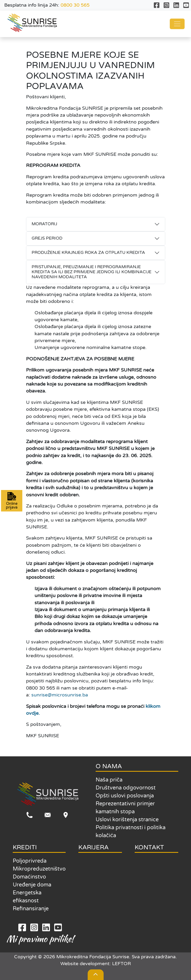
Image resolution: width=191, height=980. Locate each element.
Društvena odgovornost (126, 788)
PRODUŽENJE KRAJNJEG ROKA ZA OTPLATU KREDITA (88, 253)
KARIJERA (94, 847)
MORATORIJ (44, 224)
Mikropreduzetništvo (39, 869)
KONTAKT (149, 847)
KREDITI (25, 847)
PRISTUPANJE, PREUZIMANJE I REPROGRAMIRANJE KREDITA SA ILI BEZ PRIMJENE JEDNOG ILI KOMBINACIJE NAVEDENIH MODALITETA (92, 272)
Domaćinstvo (29, 877)
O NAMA (109, 766)
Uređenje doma (32, 885)
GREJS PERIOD (47, 238)
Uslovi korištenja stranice (127, 820)
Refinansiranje (31, 909)
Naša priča (109, 780)
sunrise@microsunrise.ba (60, 695)
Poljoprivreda (30, 861)
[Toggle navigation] (177, 24)
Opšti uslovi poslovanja (125, 796)
